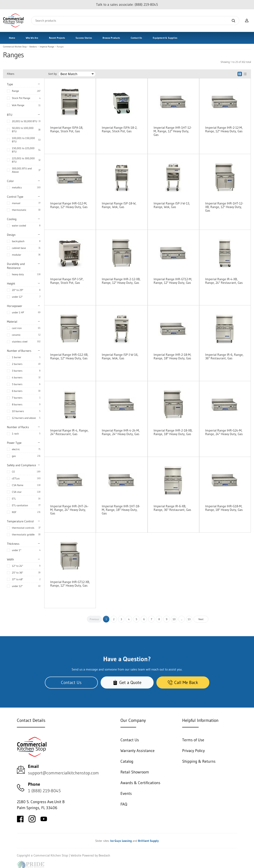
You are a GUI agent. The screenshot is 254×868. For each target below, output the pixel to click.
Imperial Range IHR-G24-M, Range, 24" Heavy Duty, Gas (224, 432)
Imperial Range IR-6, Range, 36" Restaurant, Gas (224, 356)
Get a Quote (127, 682)
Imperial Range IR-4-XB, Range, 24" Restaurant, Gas (224, 281)
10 (174, 619)
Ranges (60, 47)
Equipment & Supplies (165, 38)
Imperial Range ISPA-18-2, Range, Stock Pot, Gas (120, 129)
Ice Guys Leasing (121, 841)
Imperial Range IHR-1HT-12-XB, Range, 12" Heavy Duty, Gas (224, 207)
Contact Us (136, 38)
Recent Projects (57, 38)
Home (12, 38)
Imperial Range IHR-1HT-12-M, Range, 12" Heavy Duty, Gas (173, 131)
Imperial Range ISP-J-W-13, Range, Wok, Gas (172, 205)
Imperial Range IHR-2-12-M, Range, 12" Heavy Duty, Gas (224, 129)
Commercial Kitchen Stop (15, 47)
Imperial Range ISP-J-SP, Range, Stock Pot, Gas (67, 281)
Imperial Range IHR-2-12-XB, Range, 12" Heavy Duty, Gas (121, 281)
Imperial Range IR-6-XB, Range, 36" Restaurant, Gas (172, 508)
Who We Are (32, 38)
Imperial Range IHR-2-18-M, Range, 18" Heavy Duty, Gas (172, 356)
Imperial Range (47, 47)
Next (201, 619)
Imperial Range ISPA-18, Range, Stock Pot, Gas (67, 129)
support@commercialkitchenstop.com (63, 773)
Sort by (52, 74)
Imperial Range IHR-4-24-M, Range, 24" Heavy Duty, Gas (121, 432)
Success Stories (84, 38)
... (182, 619)
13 (189, 619)
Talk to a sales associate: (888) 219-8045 (127, 5)
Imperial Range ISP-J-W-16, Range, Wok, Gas (120, 356)
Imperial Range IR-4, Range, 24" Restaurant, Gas (69, 432)
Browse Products (111, 38)
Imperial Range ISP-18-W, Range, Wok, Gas (119, 205)
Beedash (104, 855)
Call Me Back (183, 682)
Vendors (33, 47)
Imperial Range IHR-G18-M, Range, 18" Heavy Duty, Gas (224, 508)
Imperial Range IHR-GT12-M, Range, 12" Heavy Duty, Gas (173, 281)
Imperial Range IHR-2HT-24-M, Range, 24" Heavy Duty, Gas (69, 510)
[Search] (135, 21)
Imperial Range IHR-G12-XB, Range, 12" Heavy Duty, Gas (69, 356)
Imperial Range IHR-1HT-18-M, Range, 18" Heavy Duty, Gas (121, 510)
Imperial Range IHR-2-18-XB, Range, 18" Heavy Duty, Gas (173, 432)
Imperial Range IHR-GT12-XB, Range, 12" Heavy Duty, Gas (70, 584)
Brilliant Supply (148, 841)
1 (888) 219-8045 (44, 791)
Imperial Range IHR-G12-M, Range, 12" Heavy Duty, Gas (69, 205)
